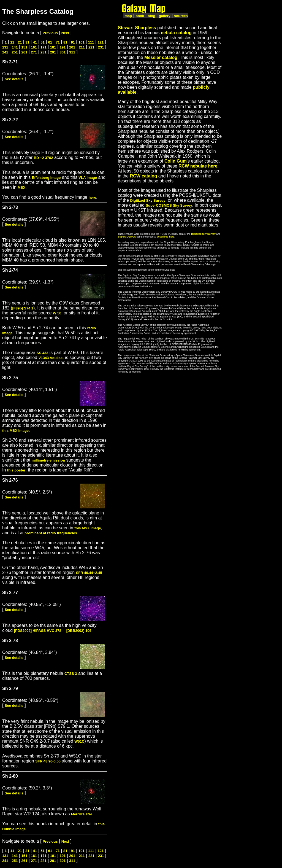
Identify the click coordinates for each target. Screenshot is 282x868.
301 (63, 52)
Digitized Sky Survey (148, 200)
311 (72, 52)
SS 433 (43, 353)
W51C (79, 741)
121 (101, 42)
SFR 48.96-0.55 (48, 761)
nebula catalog (176, 33)
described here (166, 237)
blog (151, 16)
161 (34, 47)
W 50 (57, 313)
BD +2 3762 (44, 158)
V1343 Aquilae (51, 358)
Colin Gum (176, 161)
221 (91, 47)
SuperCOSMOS (127, 237)
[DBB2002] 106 (79, 631)
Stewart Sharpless (137, 28)
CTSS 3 (71, 674)
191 (63, 47)
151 (25, 47)
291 (53, 52)
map (128, 16)
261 (25, 52)
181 (53, 47)
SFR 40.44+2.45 (89, 573)
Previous (50, 33)
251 (15, 52)
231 (101, 47)
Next (65, 33)
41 (35, 42)
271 (34, 52)
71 (58, 42)
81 (65, 42)
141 (15, 47)
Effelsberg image (46, 178)
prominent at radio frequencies (51, 533)
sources (181, 16)
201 (72, 47)
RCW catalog (144, 176)
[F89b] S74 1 (23, 308)
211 (82, 47)
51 (42, 42)
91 (73, 42)
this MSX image (15, 431)
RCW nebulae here (198, 166)
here (92, 197)
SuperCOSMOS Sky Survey (169, 205)
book (140, 16)
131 (5, 47)
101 (82, 42)
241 (5, 52)
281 (44, 52)
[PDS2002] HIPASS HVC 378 (38, 631)
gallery (165, 16)
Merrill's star (82, 814)
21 (20, 42)
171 (44, 47)
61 (50, 42)
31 (27, 42)
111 (91, 42)
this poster (16, 470)
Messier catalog (161, 57)
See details (14, 79)
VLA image (88, 178)
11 (12, 42)
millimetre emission (48, 460)
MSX (21, 188)
